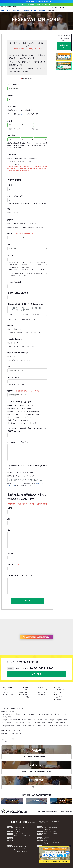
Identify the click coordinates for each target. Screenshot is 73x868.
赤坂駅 (3, 720)
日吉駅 (39, 726)
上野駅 (34, 720)
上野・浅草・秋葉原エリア (8, 717)
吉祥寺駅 (10, 723)
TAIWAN (61, 801)
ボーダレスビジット (19, 836)
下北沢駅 (29, 723)
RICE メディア (47, 827)
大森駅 (50, 720)
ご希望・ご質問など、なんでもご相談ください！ (24, 575)
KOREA (12, 801)
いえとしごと (23, 838)
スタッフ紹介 (6, 692)
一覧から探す (24, 695)
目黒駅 (44, 726)
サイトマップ (59, 695)
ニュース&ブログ (42, 690)
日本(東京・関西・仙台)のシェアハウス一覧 (12, 708)
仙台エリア (4, 742)
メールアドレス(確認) (15, 282)
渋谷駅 (39, 723)
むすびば (27, 836)
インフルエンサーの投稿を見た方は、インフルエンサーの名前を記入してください (27, 430)
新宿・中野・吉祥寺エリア (60, 714)
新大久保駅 (50, 723)
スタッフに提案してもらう (27, 697)
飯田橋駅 (20, 720)
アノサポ (22, 831)
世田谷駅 (56, 723)
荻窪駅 (61, 720)
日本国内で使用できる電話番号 (18, 293)
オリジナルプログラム (8, 695)
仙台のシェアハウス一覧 (8, 739)
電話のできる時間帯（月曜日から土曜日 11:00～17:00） (26, 304)
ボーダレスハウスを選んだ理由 (18, 442)
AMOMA (16, 846)
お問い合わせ (64, 46)
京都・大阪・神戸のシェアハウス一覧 (11, 731)
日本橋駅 (24, 726)
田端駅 (3, 726)
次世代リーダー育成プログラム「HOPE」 (51, 843)
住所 (9, 530)
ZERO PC (16, 831)
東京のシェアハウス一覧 (8, 711)
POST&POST (17, 827)
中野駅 (13, 726)
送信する (34, 601)
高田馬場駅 (63, 723)
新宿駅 (44, 723)
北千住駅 (4, 723)
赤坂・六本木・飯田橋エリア (9, 714)
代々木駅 (54, 726)
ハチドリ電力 (17, 829)
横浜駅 (49, 726)
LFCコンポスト (26, 827)
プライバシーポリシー (61, 692)
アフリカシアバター (19, 848)
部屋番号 (11, 95)
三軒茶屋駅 (22, 723)
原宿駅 (34, 726)
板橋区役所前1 (42, 10)
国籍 (9, 244)
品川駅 (34, 723)
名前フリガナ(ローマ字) (16, 196)
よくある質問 (41, 692)
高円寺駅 (16, 723)
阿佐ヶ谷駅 (9, 720)
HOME (3, 10)
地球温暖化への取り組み (62, 690)
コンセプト (6, 690)
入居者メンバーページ (61, 699)
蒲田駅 (66, 720)
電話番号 (11, 553)
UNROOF (16, 838)
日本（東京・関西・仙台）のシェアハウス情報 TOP (20, 10)
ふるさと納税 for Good (49, 829)
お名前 (10, 185)
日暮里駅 (18, 726)
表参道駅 (56, 720)
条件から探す (24, 690)
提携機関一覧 (59, 697)
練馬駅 (30, 726)
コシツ (16, 840)
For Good (55, 827)
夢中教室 (46, 834)
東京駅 (8, 726)
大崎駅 (45, 720)
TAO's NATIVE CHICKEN (20, 852)
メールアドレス (13, 255)
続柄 (9, 519)
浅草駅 (15, 720)
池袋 (35, 10)
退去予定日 (11, 135)
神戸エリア (18, 734)
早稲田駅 (66, 726)
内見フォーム (24, 114)
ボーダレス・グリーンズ (50, 831)
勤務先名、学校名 (14, 377)
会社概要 (58, 687)
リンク (37, 269)
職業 (9, 366)
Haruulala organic (18, 850)
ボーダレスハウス (18, 834)
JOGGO (21, 846)
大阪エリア (11, 734)
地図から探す (24, 692)
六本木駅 (60, 726)
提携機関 (24, 391)
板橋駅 (30, 720)
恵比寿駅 (40, 720)
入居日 (10, 121)
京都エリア (4, 734)
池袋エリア (20, 714)
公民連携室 (46, 838)
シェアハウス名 (13, 84)
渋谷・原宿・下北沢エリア (31, 714)
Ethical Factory (28, 850)
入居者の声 (41, 687)
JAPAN (36, 801)
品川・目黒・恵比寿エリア (46, 714)
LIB (26, 846)
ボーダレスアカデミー (49, 840)
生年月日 (21, 233)
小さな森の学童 (53, 834)
